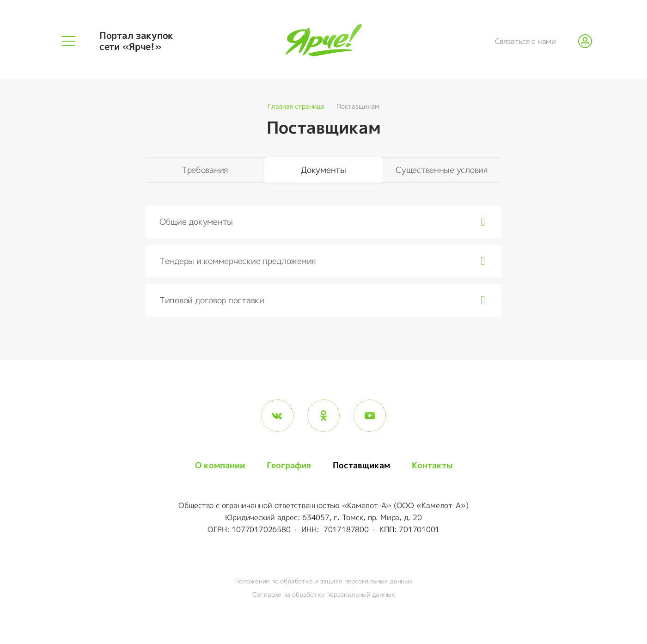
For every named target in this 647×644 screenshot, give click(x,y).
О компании (220, 465)
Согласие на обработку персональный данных (324, 594)
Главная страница (296, 106)
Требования (205, 170)
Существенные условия (442, 170)
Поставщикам (361, 465)
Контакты (432, 465)
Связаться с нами (525, 41)
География (289, 465)
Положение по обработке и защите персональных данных (323, 581)
